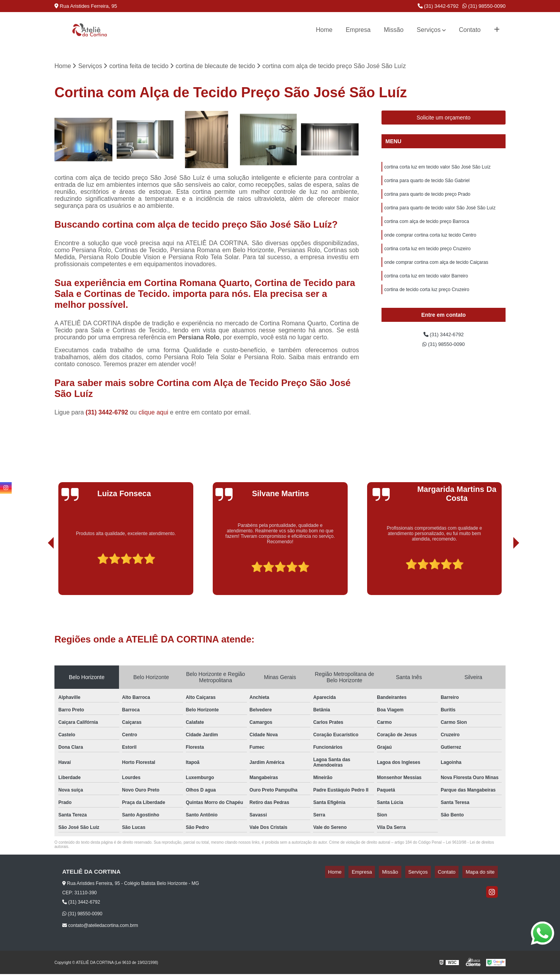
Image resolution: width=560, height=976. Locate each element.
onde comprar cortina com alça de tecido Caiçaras (436, 273)
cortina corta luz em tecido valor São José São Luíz (437, 170)
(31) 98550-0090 (484, 6)
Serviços (429, 30)
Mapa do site (483, 874)
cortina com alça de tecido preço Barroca (427, 229)
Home (324, 30)
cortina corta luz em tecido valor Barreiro (426, 288)
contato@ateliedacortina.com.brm (100, 927)
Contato (470, 30)
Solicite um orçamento (444, 119)
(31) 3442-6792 (438, 6)
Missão (394, 30)
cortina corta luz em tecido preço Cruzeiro (427, 258)
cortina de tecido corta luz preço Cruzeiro (427, 303)
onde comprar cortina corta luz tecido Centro (430, 244)
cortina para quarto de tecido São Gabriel (427, 184)
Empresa (358, 30)
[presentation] (40, 575)
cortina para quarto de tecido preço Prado (427, 199)
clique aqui (153, 414)
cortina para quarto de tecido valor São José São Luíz (440, 214)
